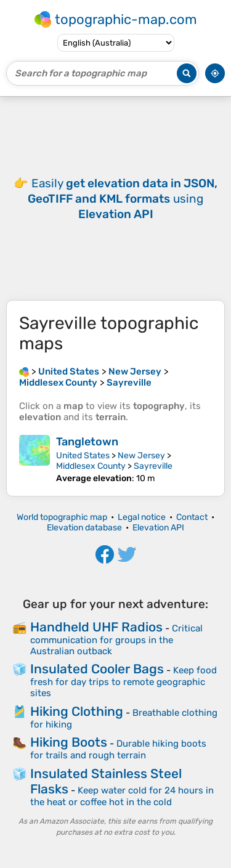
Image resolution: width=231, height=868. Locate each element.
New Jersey (141, 456)
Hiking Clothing (77, 711)
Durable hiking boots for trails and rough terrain (118, 749)
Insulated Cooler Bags (97, 669)
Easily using (123, 199)
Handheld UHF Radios (96, 627)
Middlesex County (91, 466)
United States (83, 456)
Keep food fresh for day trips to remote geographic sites (124, 682)
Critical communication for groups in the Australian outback (116, 640)
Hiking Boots (69, 742)
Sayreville (153, 466)
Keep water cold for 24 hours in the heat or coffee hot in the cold (122, 796)
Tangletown (87, 442)
